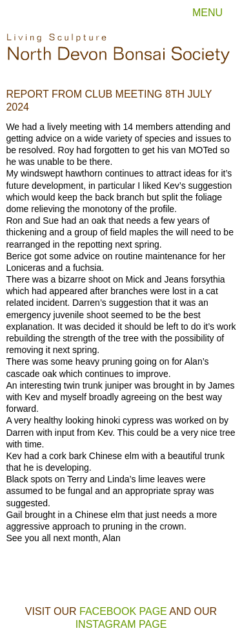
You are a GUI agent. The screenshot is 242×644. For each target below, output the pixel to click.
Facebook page (123, 611)
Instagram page (121, 624)
